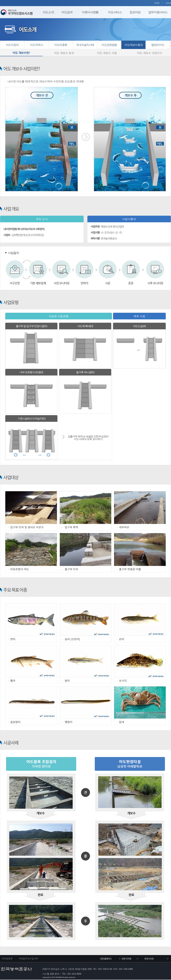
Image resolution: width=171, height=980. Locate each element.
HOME (157, 3)
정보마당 (135, 12)
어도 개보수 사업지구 (150, 53)
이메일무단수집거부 (28, 959)
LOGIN (168, 3)
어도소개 (48, 12)
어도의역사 (36, 45)
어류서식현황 (90, 12)
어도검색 (67, 12)
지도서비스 (115, 12)
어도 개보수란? (21, 53)
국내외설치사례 (85, 45)
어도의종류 (61, 45)
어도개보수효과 (134, 45)
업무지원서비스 (158, 12)
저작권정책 (7, 959)
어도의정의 (12, 45)
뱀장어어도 (158, 45)
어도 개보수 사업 (107, 53)
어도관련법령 (109, 45)
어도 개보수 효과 (64, 53)
